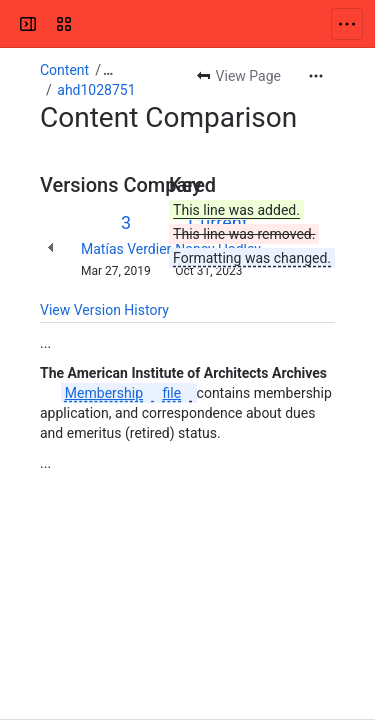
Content (64, 70)
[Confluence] (92, 24)
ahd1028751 (96, 90)
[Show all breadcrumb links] (108, 70)
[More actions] (316, 76)
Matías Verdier (126, 249)
